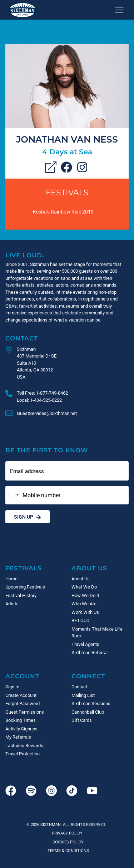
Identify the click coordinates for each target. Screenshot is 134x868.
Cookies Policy (67, 842)
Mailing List (83, 695)
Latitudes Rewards (24, 745)
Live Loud (25, 255)
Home (11, 579)
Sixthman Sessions (91, 703)
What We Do (84, 587)
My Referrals (18, 737)
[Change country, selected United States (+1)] (13, 495)
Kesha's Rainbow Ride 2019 (63, 212)
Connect (88, 676)
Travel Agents (85, 644)
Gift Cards (82, 720)
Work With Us (85, 612)
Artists (12, 604)
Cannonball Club (88, 712)
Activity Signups (21, 729)
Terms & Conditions (67, 850)
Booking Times (21, 720)
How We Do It (85, 595)
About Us (89, 568)
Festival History (21, 595)
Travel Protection (23, 754)
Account (22, 676)
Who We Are (84, 604)
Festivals (67, 192)
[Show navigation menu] (119, 10)
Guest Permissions (25, 712)
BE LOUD (81, 620)
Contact (22, 338)
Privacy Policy (67, 833)
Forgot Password (23, 703)
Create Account (21, 695)
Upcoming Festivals (25, 587)
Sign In (12, 687)
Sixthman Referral (90, 652)
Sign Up (28, 517)
